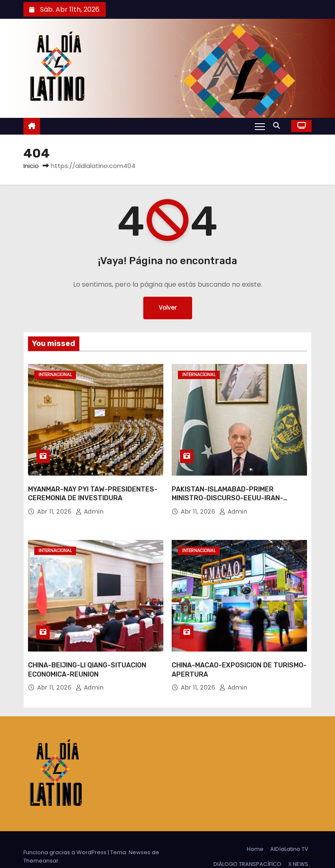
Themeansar (41, 846)
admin (90, 504)
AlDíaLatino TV (289, 835)
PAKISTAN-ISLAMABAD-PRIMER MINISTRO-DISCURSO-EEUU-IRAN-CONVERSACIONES (227, 491)
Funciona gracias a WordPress (66, 838)
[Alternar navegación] (260, 126)
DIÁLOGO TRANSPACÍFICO (247, 850)
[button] (279, 126)
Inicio (31, 166)
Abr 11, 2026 (55, 504)
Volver (168, 308)
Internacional (55, 375)
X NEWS (298, 850)
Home (255, 835)
